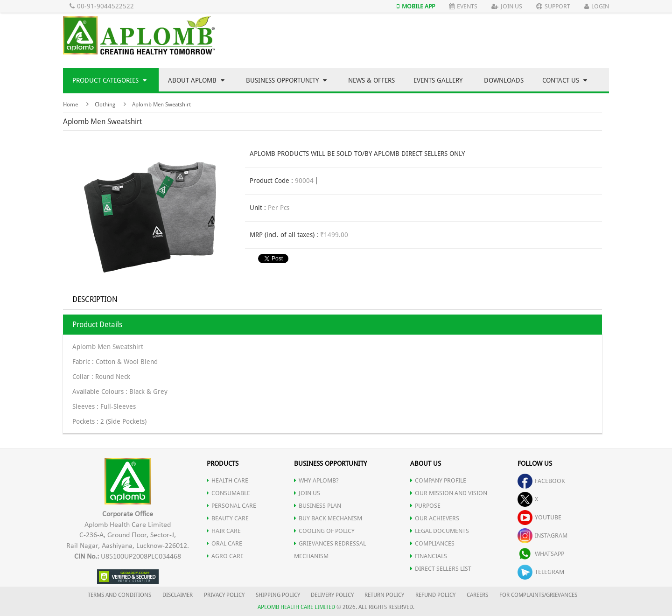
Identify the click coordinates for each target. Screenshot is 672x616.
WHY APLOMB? (316, 480)
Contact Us (565, 80)
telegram (541, 572)
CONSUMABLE (228, 493)
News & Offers (371, 80)
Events (463, 6)
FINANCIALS (429, 556)
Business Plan (318, 506)
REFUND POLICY (435, 595)
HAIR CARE (224, 531)
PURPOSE (425, 506)
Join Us (507, 6)
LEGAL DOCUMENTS (440, 531)
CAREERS (477, 595)
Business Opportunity (286, 80)
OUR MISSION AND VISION (449, 493)
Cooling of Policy (324, 531)
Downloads (504, 80)
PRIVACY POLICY (224, 595)
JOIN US (307, 493)
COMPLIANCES (432, 543)
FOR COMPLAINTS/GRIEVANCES (538, 595)
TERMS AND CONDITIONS (119, 595)
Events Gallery (438, 80)
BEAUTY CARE (228, 518)
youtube (539, 517)
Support (553, 6)
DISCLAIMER (178, 595)
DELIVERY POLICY (332, 595)
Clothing (105, 105)
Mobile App (416, 6)
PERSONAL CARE (231, 506)
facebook (541, 481)
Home (70, 105)
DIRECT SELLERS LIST (441, 569)
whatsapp (541, 554)
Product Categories (109, 80)
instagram (542, 535)
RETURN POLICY (384, 595)
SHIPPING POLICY (279, 595)
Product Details (97, 325)
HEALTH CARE (227, 480)
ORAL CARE (224, 543)
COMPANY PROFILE (438, 480)
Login (597, 6)
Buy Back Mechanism (328, 518)
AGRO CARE (225, 556)
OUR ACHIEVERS (435, 518)
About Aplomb (196, 80)
